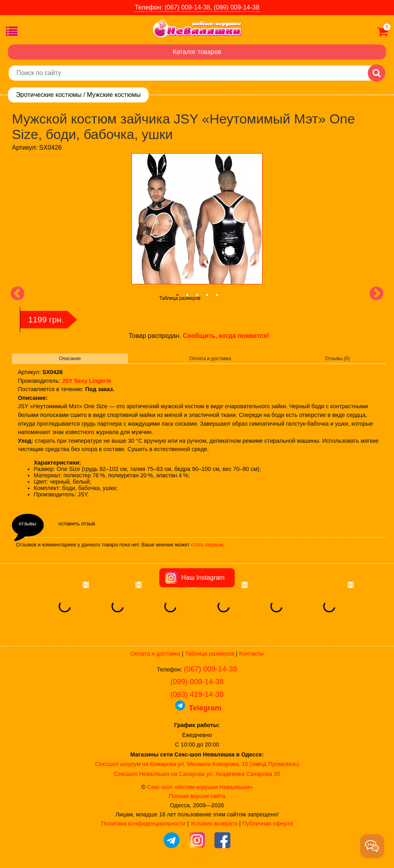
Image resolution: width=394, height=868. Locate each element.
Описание (70, 359)
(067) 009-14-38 (211, 669)
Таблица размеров (180, 298)
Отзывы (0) (338, 359)
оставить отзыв (77, 524)
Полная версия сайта (197, 796)
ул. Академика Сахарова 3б (243, 774)
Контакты (251, 654)
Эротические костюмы (49, 95)
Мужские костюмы (114, 95)
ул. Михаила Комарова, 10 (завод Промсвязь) (239, 764)
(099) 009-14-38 (197, 682)
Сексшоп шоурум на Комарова (135, 764)
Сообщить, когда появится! (226, 336)
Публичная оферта (267, 824)
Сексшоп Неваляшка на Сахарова (159, 774)
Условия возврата (214, 824)
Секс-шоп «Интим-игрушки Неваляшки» (200, 787)
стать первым (207, 545)
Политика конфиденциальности (143, 824)
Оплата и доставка (210, 359)
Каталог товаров (197, 52)
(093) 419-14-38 (197, 694)
